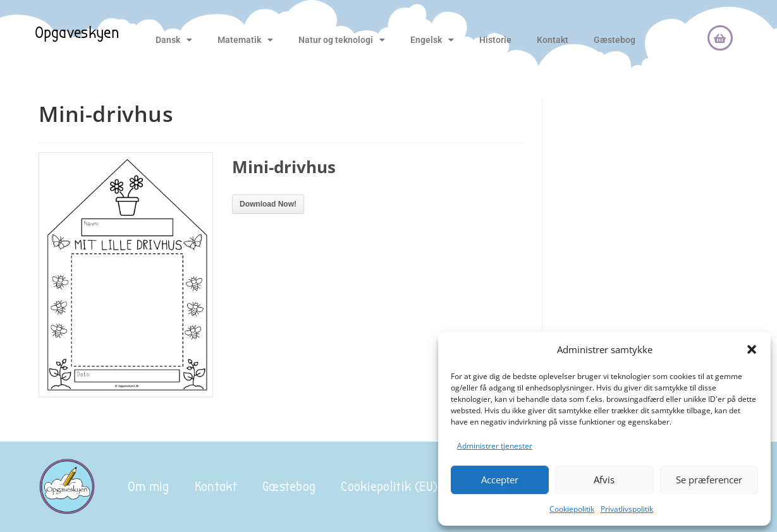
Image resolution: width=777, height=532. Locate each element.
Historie (495, 40)
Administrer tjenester (495, 446)
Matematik (245, 40)
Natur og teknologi (342, 40)
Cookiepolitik (572, 509)
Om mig (149, 487)
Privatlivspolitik (627, 509)
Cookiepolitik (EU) (389, 487)
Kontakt (553, 40)
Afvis (604, 480)
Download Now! (268, 204)
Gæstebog (615, 40)
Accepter (500, 480)
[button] (752, 349)
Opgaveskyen (77, 33)
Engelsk (432, 40)
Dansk (174, 40)
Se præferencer (709, 480)
